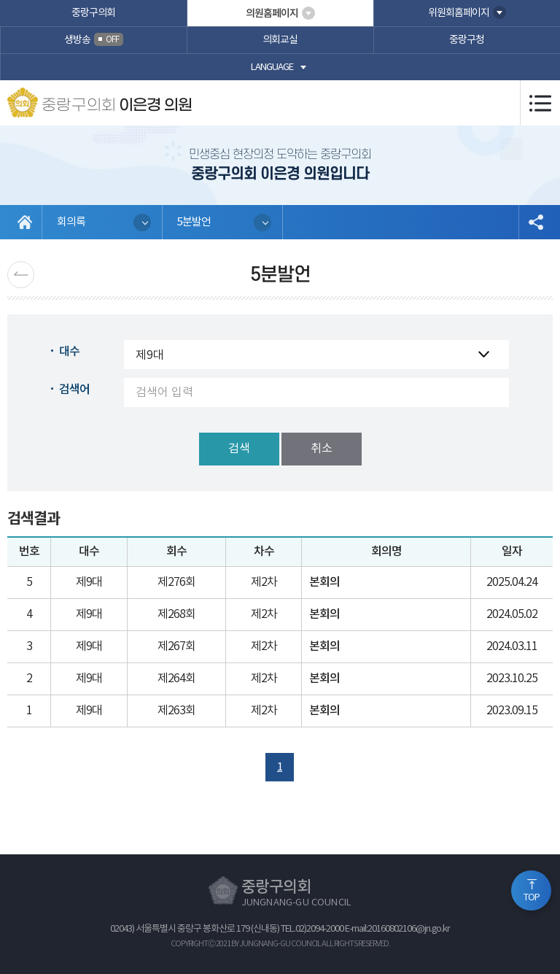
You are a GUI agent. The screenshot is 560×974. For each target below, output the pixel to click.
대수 (69, 352)
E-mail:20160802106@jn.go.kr (397, 929)
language (272, 67)
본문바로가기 (0, 0)
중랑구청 (467, 40)
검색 (239, 449)
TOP (532, 898)
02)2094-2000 (319, 929)
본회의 (324, 582)
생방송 (94, 39)
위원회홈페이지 (459, 13)
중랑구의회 (93, 13)
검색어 (74, 390)
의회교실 (280, 40)
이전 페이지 (21, 275)
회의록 (71, 222)
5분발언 (194, 222)
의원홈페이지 (272, 13)
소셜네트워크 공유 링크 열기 (536, 222)
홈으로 (25, 222)
